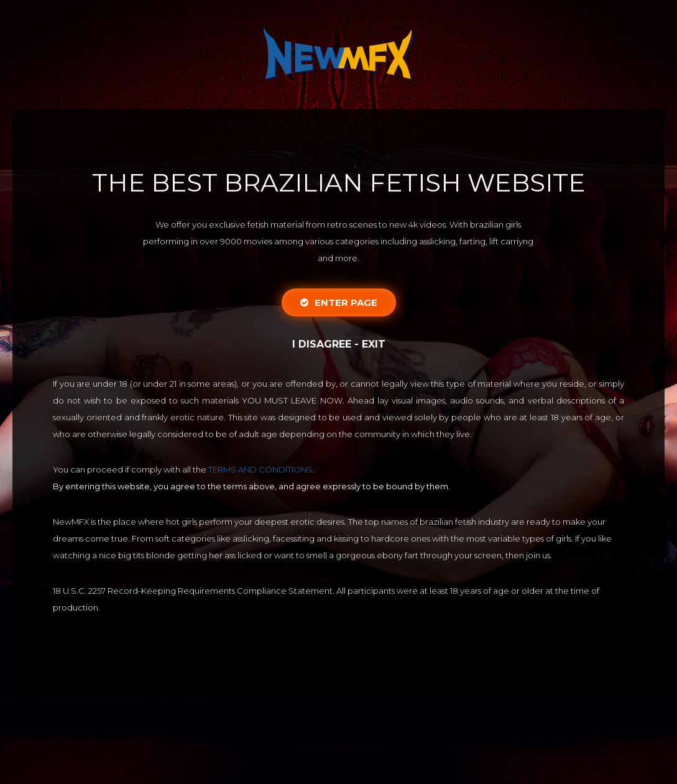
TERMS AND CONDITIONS (260, 469)
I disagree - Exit (339, 344)
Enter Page (339, 302)
